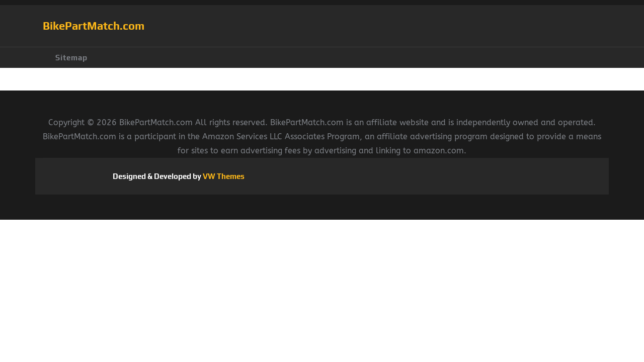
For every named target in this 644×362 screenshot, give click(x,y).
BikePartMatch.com (94, 26)
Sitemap (71, 58)
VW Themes (223, 176)
